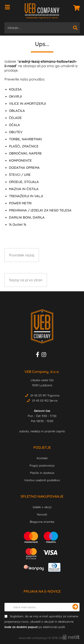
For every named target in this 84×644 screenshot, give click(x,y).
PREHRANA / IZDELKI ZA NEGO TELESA (40, 210)
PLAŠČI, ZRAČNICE (24, 146)
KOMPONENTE (20, 160)
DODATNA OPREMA (24, 168)
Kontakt (42, 458)
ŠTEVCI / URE (20, 175)
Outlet (18, 224)
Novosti (42, 514)
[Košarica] (75, 8)
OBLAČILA (17, 111)
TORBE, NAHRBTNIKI (25, 139)
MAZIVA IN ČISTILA (24, 189)
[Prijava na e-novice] (75, 607)
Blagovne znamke (42, 522)
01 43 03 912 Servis (45, 400)
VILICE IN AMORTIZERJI (27, 104)
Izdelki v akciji (42, 507)
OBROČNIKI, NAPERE (25, 153)
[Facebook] (39, 355)
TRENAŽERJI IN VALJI (26, 196)
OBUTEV (16, 132)
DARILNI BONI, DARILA (27, 217)
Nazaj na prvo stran (26, 280)
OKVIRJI (15, 96)
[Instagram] (45, 355)
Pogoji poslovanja (42, 465)
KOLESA (15, 89)
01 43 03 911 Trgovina (45, 395)
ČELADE (15, 118)
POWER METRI (20, 203)
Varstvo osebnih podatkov (42, 480)
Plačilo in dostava (42, 473)
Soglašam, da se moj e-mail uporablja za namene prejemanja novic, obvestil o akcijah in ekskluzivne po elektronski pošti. (41, 622)
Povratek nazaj (22, 255)
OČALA (14, 125)
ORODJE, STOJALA (24, 182)
